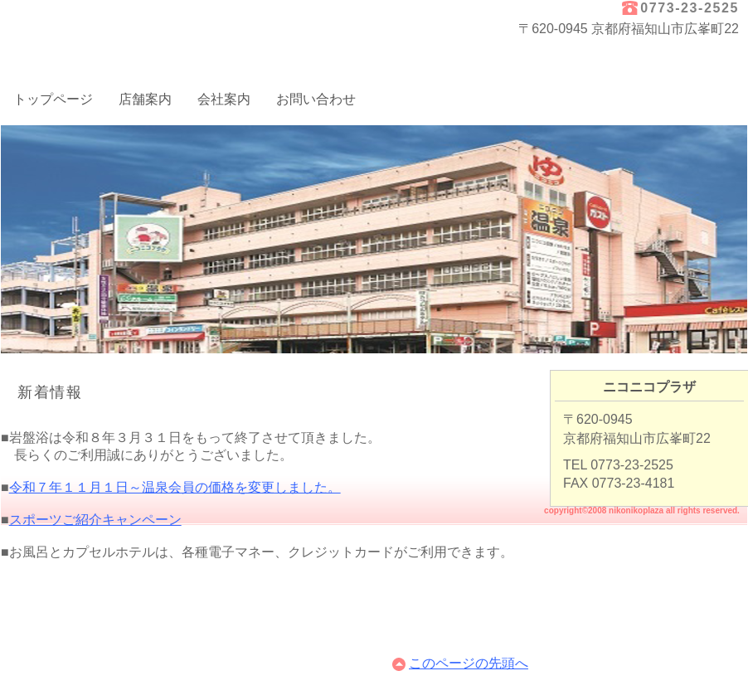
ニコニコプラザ (167, 28)
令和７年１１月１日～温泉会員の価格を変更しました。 (175, 487)
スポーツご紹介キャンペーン (95, 520)
